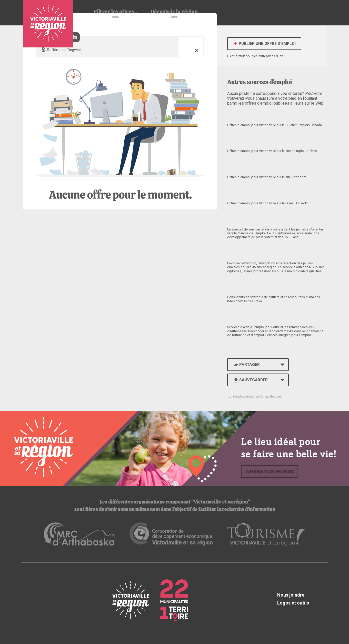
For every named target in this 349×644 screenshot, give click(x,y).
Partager (246, 365)
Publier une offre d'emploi (264, 44)
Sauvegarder (250, 380)
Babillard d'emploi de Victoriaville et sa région (48, 24)
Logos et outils (293, 603)
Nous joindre (291, 595)
